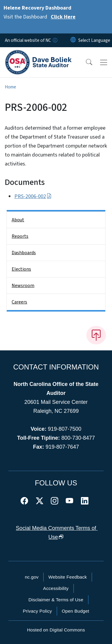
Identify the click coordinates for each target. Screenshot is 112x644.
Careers (19, 302)
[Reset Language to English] (73, 40)
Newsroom (23, 286)
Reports (20, 236)
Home (10, 87)
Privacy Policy (37, 611)
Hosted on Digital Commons (56, 630)
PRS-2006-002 (33, 196)
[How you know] (55, 40)
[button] (85, 62)
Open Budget (76, 611)
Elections (21, 269)
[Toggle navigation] (104, 62)
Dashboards (24, 253)
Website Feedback (68, 577)
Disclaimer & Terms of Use (56, 600)
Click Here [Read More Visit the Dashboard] (63, 17)
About (18, 220)
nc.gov (32, 577)
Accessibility (56, 588)
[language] (94, 40)
